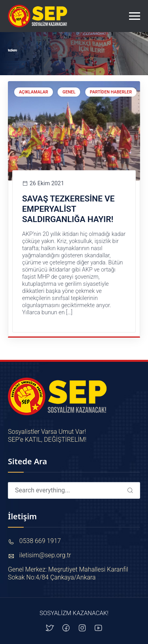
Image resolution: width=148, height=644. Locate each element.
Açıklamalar (34, 92)
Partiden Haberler (111, 92)
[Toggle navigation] (135, 16)
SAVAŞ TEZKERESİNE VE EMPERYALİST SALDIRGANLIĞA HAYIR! (68, 209)
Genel (69, 92)
